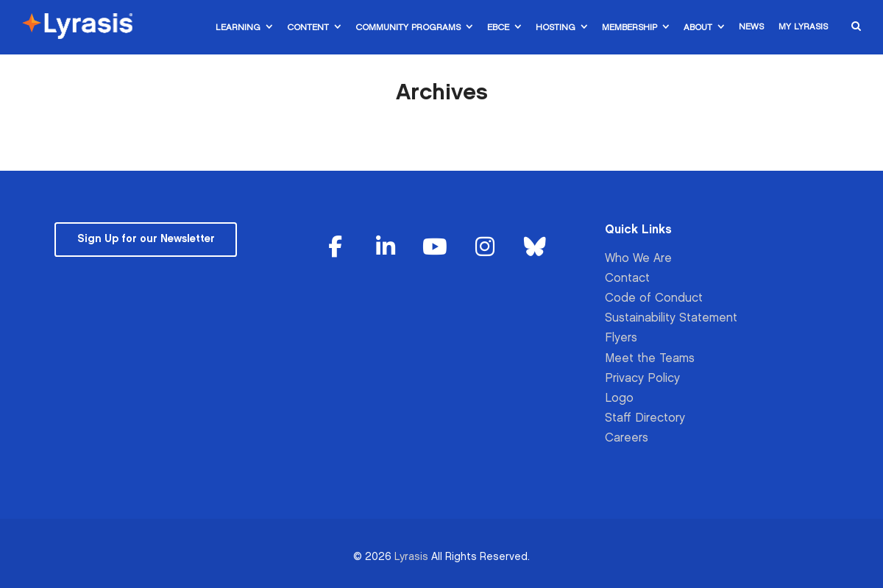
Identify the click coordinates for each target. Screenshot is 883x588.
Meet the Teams (650, 359)
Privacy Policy (642, 379)
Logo (619, 399)
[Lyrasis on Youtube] (435, 248)
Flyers (621, 338)
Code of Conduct (654, 298)
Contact (627, 279)
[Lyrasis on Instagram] (485, 248)
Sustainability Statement (671, 318)
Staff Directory (645, 418)
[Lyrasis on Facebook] (336, 248)
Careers (627, 438)
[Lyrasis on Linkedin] (386, 248)
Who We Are (638, 259)
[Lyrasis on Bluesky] (535, 248)
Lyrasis (411, 557)
